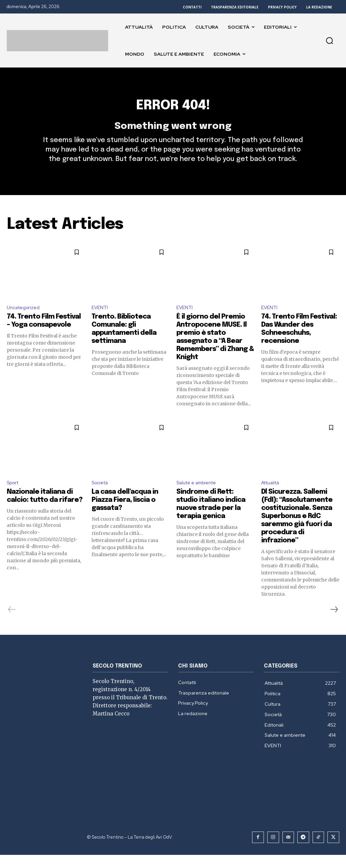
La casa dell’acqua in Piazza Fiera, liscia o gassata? (125, 514)
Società (101, 496)
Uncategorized (26, 319)
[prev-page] (12, 623)
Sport (14, 496)
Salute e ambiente (200, 496)
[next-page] (334, 623)
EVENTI (101, 319)
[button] (329, 40)
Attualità (273, 496)
